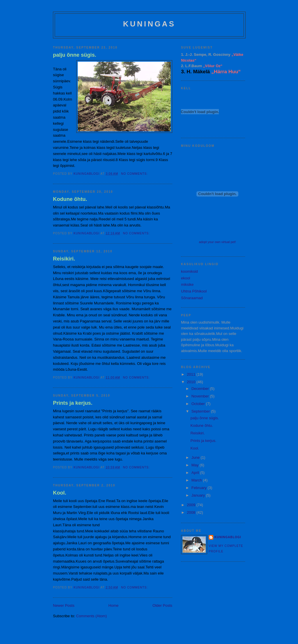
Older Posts (162, 605)
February (200, 488)
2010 (192, 382)
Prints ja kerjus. (73, 403)
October (199, 404)
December (201, 389)
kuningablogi (228, 537)
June (196, 457)
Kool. (60, 493)
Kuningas (149, 24)
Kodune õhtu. (70, 199)
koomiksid (189, 271)
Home (114, 605)
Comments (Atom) (92, 616)
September (201, 411)
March (197, 480)
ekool (186, 278)
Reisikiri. (64, 259)
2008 (192, 512)
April (196, 473)
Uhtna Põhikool (194, 291)
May (196, 465)
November (201, 396)
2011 (192, 374)
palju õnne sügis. (75, 55)
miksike (187, 284)
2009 (192, 505)
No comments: (135, 174)
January (199, 495)
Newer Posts (64, 605)
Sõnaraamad (192, 298)
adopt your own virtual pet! (217, 242)
